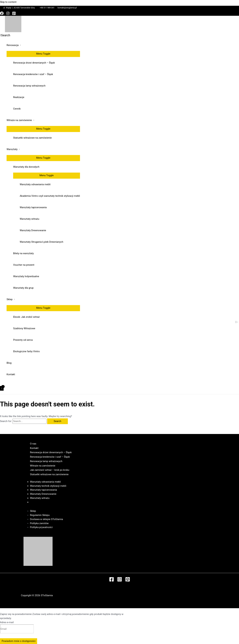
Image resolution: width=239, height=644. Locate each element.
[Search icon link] (5, 35)
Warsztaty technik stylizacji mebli (48, 486)
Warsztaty (12, 149)
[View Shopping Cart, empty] (2, 388)
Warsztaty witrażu (29, 219)
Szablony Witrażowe (24, 328)
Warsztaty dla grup (23, 288)
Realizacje (19, 97)
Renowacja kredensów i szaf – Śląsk (33, 74)
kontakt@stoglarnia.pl (67, 8)
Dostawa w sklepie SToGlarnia (47, 519)
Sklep (10, 299)
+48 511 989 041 (47, 8)
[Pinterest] (14, 14)
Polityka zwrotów (39, 523)
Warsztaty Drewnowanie (33, 230)
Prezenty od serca (23, 340)
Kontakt (11, 374)
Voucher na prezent (24, 265)
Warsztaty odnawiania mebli (35, 184)
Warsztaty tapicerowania (33, 207)
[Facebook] (2, 14)
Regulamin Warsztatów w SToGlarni (50, 502)
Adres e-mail (7, 622)
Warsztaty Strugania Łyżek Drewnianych (41, 242)
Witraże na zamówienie (19, 120)
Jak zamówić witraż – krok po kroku (50, 470)
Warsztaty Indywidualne (26, 276)
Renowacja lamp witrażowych (29, 86)
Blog (9, 363)
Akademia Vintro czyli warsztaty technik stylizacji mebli (50, 196)
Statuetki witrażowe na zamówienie (32, 138)
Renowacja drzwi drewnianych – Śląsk (34, 63)
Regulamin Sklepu (40, 515)
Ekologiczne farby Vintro (26, 351)
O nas (33, 444)
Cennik (17, 109)
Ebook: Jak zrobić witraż (26, 317)
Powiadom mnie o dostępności (19, 641)
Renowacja (13, 45)
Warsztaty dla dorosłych (26, 167)
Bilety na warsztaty (23, 253)
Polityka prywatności (41, 527)
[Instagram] (8, 14)
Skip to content (8, 2)
